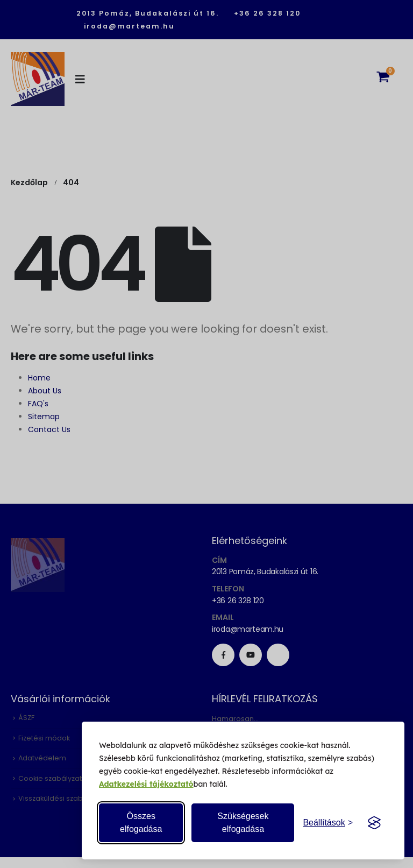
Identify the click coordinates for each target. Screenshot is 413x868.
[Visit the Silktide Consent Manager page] (374, 823)
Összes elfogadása (141, 823)
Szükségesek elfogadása (243, 823)
